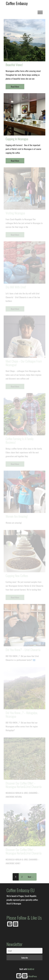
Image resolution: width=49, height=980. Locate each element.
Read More (15, 87)
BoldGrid (31, 969)
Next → (31, 877)
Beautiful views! (14, 65)
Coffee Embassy (17, 3)
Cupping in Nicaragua (17, 139)
